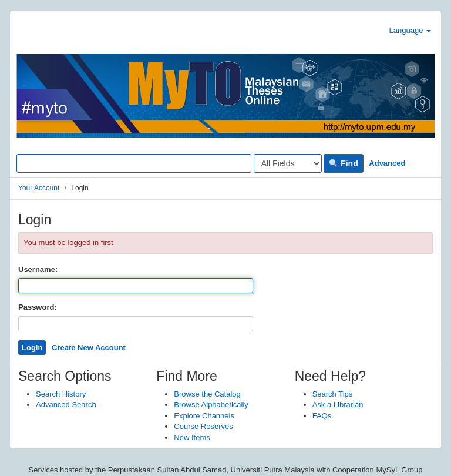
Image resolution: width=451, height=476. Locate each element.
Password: (38, 307)
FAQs (322, 416)
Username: (38, 269)
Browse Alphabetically (211, 405)
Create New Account (89, 348)
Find (343, 163)
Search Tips (333, 394)
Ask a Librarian (338, 405)
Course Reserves (203, 426)
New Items (192, 438)
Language (410, 30)
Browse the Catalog (207, 394)
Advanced (387, 163)
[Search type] (288, 163)
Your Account (39, 188)
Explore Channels (204, 416)
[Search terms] (134, 163)
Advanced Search (66, 405)
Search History (61, 394)
